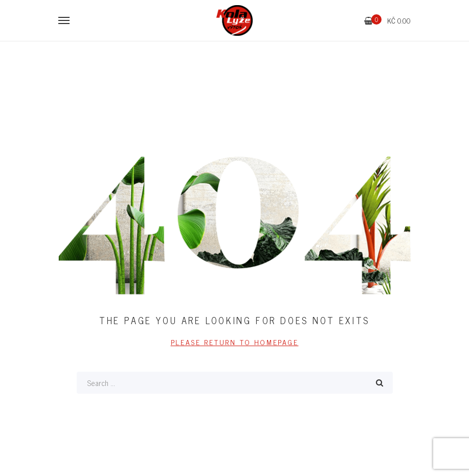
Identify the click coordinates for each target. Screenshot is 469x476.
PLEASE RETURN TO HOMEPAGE (235, 342)
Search (379, 383)
